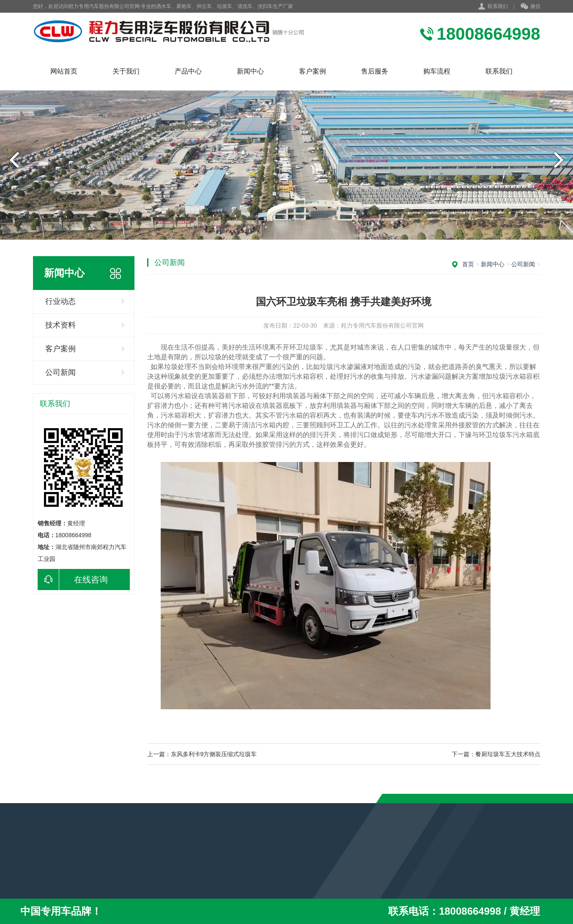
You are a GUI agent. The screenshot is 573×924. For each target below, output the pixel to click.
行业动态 (60, 301)
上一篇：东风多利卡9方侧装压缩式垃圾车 (202, 754)
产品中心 (188, 71)
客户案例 (313, 71)
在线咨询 (73, 580)
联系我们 (498, 6)
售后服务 (375, 71)
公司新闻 (60, 372)
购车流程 (437, 71)
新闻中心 (250, 71)
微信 (531, 7)
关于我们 (126, 71)
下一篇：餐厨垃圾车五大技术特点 (496, 754)
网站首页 (64, 71)
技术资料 (60, 325)
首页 (468, 264)
